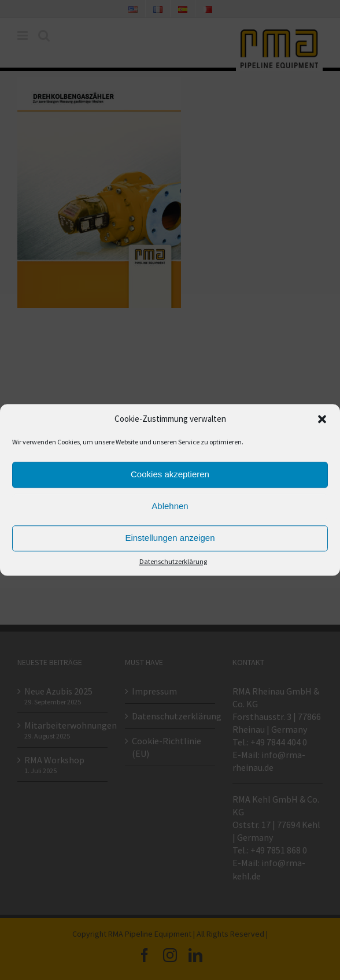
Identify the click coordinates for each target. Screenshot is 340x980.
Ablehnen (170, 506)
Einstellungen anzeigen (170, 538)
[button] (322, 420)
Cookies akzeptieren (170, 475)
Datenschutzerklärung (173, 561)
